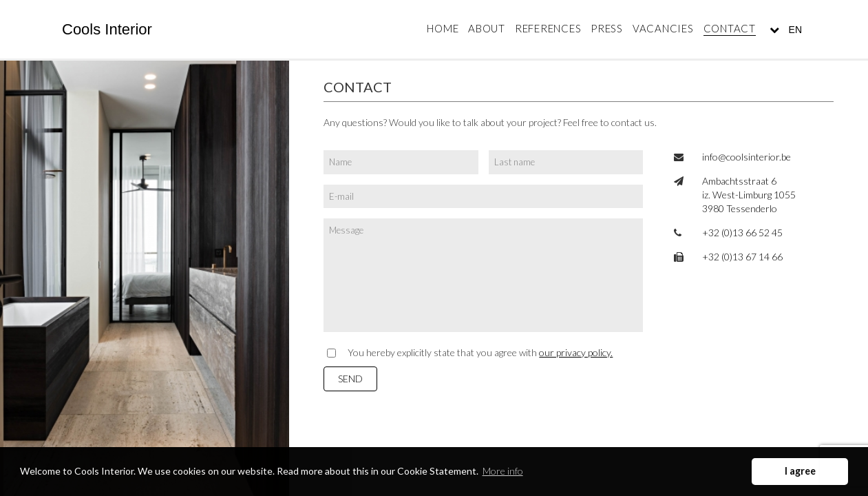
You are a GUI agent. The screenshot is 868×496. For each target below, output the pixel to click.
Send (350, 379)
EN (794, 30)
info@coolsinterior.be (747, 157)
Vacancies (663, 28)
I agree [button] (800, 471)
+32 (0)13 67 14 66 (742, 257)
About (487, 28)
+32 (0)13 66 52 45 (742, 232)
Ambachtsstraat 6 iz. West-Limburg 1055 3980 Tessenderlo (749, 195)
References (548, 28)
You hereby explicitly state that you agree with (480, 352)
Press (607, 28)
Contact (730, 28)
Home (443, 28)
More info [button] (503, 471)
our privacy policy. (576, 352)
